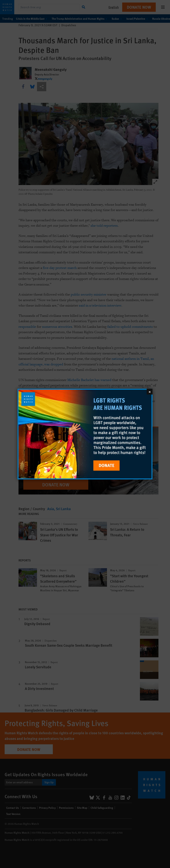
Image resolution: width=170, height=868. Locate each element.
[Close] (150, 391)
